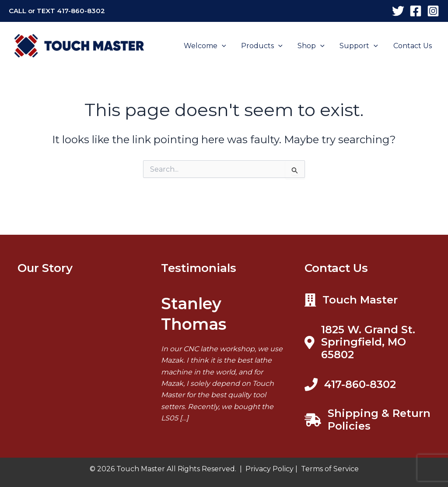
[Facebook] (416, 11)
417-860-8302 (81, 11)
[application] (227, 46)
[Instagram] (433, 11)
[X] (398, 11)
